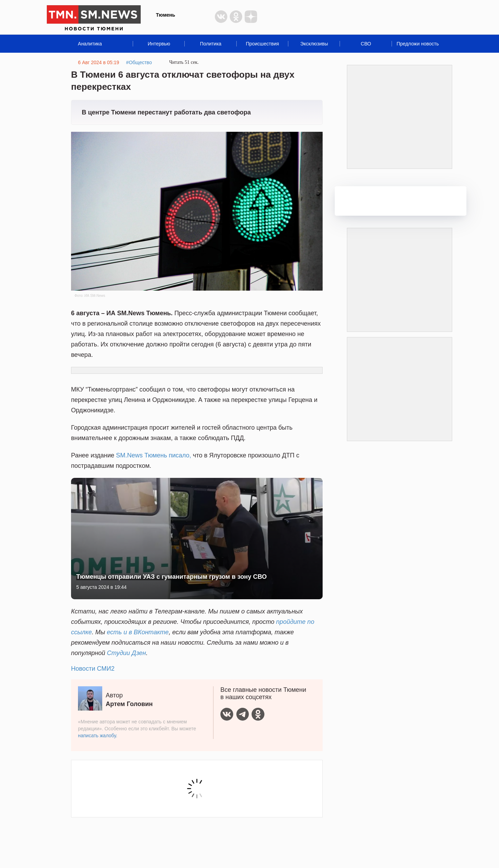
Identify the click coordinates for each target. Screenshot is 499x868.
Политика (211, 44)
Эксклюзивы (314, 44)
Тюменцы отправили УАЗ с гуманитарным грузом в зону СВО (172, 577)
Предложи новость (418, 44)
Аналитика (90, 44)
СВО (366, 44)
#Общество (139, 62)
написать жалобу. (98, 736)
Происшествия (262, 44)
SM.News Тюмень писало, (154, 455)
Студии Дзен (127, 653)
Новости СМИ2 (93, 669)
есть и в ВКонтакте (138, 632)
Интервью (159, 44)
